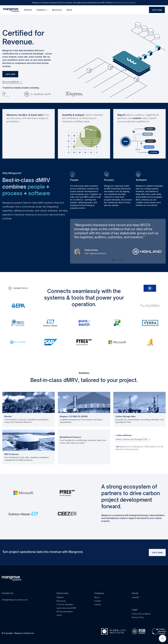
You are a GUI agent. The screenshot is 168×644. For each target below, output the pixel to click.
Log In (59, 615)
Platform (28, 10)
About (69, 10)
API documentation (65, 612)
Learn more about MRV (67, 608)
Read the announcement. (125, 3)
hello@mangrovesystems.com (15, 600)
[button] (42, 10)
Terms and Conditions (141, 614)
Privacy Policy (138, 617)
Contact (98, 601)
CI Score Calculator (65, 604)
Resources (57, 10)
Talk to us (120, 447)
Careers (98, 604)
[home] (11, 10)
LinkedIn (135, 597)
